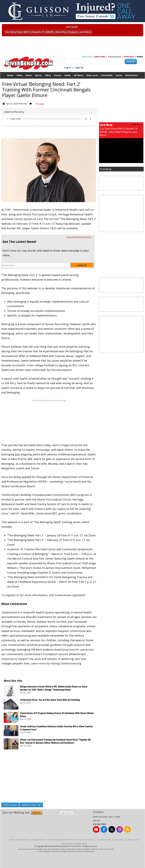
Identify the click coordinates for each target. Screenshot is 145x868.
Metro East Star (68, 843)
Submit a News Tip (31, 805)
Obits (48, 75)
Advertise (87, 56)
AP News (78, 75)
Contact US (81, 840)
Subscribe (100, 56)
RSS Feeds (101, 840)
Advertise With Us (22, 840)
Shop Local (92, 75)
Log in (67, 67)
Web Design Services (67, 840)
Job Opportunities (38, 840)
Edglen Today (81, 843)
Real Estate (132, 75)
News (29, 75)
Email (69, 813)
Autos (119, 75)
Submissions (115, 56)
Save (40, 104)
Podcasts (129, 56)
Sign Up (79, 67)
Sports (38, 75)
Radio (140, 56)
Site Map (91, 840)
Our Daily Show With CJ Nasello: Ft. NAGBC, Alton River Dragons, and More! (48, 32)
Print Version (10, 805)
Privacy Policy (119, 840)
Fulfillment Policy (133, 840)
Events (58, 75)
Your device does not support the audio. (49, 119)
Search (131, 61)
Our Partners (52, 840)
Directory (73, 82)
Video (20, 75)
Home (10, 75)
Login (63, 813)
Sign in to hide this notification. (79, 237)
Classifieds (107, 75)
